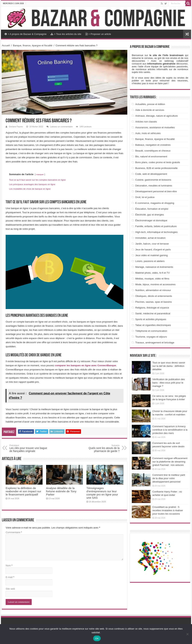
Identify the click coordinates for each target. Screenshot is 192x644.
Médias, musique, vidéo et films (152, 279)
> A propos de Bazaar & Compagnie (26, 34)
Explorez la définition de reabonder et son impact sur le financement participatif (23, 491)
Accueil (6, 45)
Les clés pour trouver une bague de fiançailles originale (29, 448)
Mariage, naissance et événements (154, 267)
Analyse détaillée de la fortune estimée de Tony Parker (61, 491)
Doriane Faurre (16, 127)
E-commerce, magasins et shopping (155, 203)
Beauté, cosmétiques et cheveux (153, 151)
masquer (40, 175)
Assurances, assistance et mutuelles (155, 127)
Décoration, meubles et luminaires (154, 186)
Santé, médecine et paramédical (153, 313)
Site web (10, 589)
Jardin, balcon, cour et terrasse (152, 244)
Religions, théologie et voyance (152, 308)
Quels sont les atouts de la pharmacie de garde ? (100, 448)
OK (97, 638)
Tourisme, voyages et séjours (151, 337)
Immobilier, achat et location (150, 238)
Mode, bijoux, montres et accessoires (156, 284)
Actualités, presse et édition (150, 104)
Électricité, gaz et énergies (150, 215)
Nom (9, 566)
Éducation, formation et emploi (152, 209)
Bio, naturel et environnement (151, 156)
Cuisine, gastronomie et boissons (153, 180)
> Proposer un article (98, 34)
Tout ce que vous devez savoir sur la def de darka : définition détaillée (169, 366)
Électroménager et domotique (151, 220)
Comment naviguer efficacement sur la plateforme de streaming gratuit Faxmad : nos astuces (170, 462)
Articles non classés (146, 122)
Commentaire (14, 532)
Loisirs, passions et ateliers (150, 261)
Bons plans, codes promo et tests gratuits (158, 162)
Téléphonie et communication (151, 331)
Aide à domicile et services (150, 110)
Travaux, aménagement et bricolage (155, 343)
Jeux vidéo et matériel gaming (152, 255)
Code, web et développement (151, 174)
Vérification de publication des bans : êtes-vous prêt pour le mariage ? (169, 383)
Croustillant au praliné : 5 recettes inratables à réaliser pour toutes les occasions (168, 510)
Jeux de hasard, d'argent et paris (153, 250)
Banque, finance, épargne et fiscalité (33, 45)
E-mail (10, 577)
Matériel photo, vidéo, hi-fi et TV (153, 273)
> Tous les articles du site (66, 34)
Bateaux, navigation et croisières (153, 145)
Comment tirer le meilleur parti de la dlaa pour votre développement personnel (169, 478)
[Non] (187, 634)
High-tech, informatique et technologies (156, 232)
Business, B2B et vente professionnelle (156, 168)
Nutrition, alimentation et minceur (153, 290)
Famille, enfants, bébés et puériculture (156, 226)
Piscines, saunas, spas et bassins (154, 302)
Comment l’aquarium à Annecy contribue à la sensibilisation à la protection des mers (170, 430)
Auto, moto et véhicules (148, 133)
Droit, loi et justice (145, 197)
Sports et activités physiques (151, 319)
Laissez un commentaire (61, 127)
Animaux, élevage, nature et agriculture (157, 116)
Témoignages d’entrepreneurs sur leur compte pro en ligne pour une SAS (102, 493)
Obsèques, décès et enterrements (154, 296)
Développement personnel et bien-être (156, 191)
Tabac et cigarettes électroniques (153, 325)
